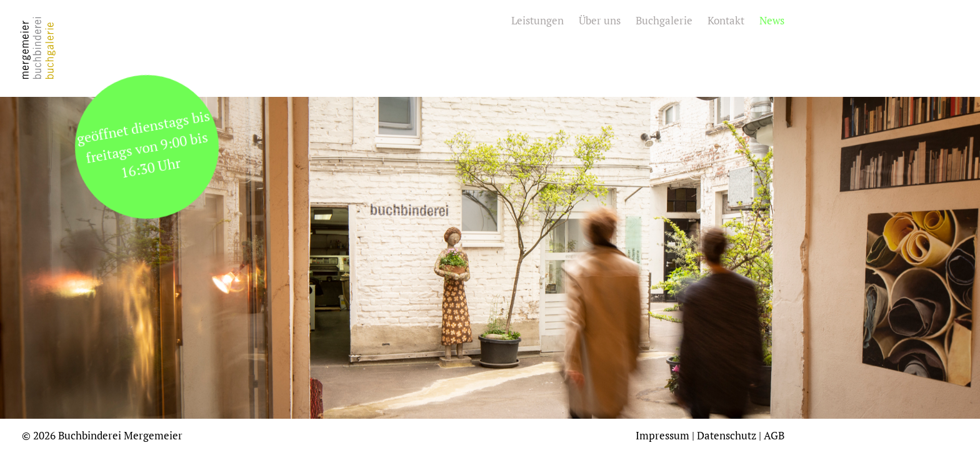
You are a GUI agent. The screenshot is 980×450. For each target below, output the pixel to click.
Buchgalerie (664, 20)
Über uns (600, 20)
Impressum (662, 435)
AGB (774, 435)
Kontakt (726, 20)
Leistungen (537, 20)
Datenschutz (727, 435)
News (772, 20)
